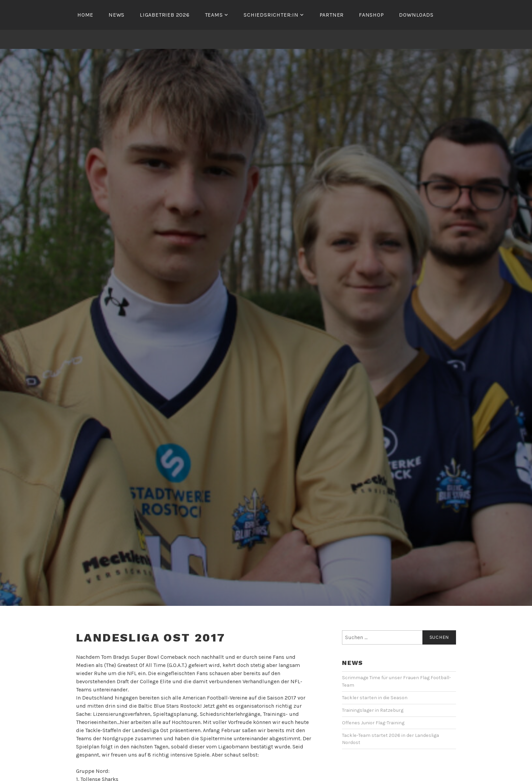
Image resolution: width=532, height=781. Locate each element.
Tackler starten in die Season (375, 698)
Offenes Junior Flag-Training (373, 723)
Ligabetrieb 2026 (165, 15)
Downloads (416, 15)
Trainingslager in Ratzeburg (373, 710)
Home (85, 15)
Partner (332, 15)
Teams (214, 15)
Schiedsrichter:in (271, 15)
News (117, 15)
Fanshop (372, 15)
